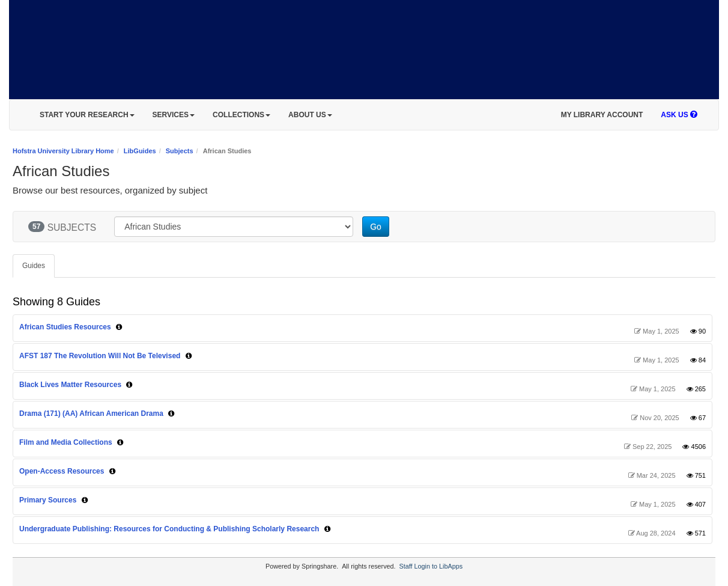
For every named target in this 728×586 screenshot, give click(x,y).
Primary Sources (48, 500)
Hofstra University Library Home (63, 151)
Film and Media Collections (66, 442)
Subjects (180, 151)
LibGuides (140, 151)
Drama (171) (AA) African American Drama (91, 414)
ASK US (679, 115)
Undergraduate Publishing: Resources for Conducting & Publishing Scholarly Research (169, 529)
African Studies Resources (65, 327)
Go (376, 227)
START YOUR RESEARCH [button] (87, 115)
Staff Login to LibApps (431, 566)
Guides (34, 266)
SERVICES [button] (174, 115)
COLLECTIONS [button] (241, 115)
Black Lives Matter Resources (71, 385)
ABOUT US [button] (310, 115)
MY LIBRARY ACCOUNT (602, 115)
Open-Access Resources (62, 471)
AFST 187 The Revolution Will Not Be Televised (100, 356)
